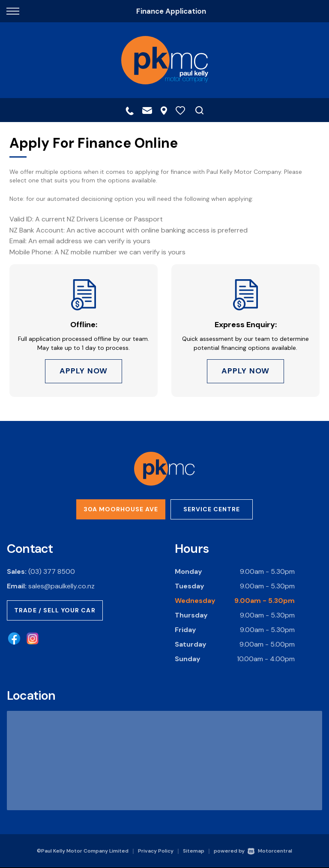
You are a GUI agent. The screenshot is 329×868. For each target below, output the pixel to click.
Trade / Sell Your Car (55, 611)
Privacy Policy (156, 852)
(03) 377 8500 (52, 572)
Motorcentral (270, 852)
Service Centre (212, 510)
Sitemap (194, 852)
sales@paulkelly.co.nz (61, 586)
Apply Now (84, 371)
